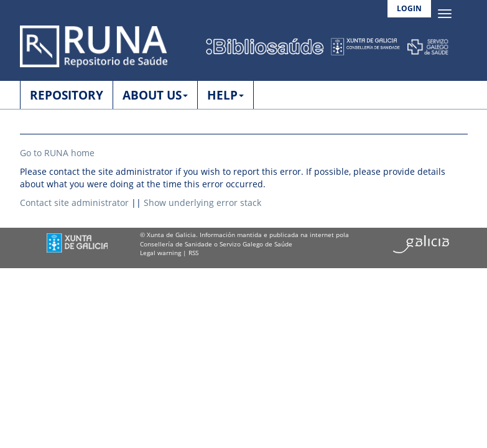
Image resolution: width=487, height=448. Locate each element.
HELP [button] (225, 95)
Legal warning (160, 253)
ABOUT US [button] (155, 95)
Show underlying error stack (202, 203)
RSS (193, 253)
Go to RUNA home (57, 153)
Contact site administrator (74, 203)
